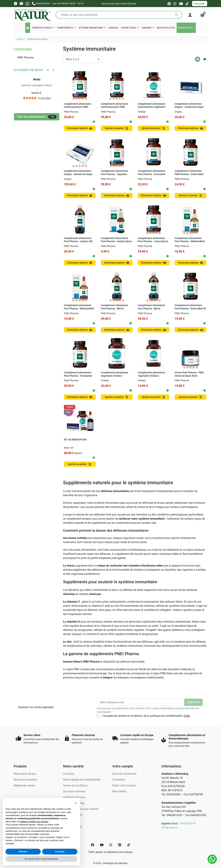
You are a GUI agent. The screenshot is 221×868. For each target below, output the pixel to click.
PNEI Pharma (26, 58)
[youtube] (181, 4)
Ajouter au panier (117, 128)
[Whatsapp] (28, 3)
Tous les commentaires (37, 117)
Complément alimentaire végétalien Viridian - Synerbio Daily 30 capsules (152, 376)
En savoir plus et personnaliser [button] (42, 859)
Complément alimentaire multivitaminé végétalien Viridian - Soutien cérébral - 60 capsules (153, 109)
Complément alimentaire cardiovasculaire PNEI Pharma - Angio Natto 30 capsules (78, 109)
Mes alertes (119, 791)
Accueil (20, 39)
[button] (202, 15)
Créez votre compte (124, 785)
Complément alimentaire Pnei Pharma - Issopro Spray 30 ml (116, 241)
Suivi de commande (124, 774)
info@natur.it (169, 828)
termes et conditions (75, 785)
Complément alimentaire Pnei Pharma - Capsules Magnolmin (115, 174)
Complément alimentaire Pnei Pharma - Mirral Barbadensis (152, 309)
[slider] (32, 98)
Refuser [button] (23, 852)
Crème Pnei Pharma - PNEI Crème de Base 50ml (189, 374)
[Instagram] (111, 845)
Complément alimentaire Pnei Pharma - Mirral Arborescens (115, 309)
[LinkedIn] (120, 845)
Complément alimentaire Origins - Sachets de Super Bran (78, 174)
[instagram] (175, 4)
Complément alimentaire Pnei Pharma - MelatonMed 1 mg (79, 309)
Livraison (69, 774)
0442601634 (188, 823)
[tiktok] (187, 4)
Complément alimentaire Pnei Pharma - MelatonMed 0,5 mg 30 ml (190, 241)
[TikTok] (129, 845)
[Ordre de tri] (83, 59)
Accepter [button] (60, 852)
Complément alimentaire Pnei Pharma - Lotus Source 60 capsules (153, 241)
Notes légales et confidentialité (82, 780)
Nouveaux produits (25, 780)
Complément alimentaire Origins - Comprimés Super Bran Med (189, 107)
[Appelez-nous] (41, 3)
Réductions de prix (25, 774)
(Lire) (187, 716)
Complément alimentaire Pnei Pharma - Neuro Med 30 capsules (190, 309)
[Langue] (200, 4)
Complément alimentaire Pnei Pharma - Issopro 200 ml (78, 241)
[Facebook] (93, 845)
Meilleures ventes (24, 785)
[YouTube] (102, 845)
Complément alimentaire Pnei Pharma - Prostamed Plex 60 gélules (78, 376)
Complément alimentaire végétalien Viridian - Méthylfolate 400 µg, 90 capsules (115, 377)
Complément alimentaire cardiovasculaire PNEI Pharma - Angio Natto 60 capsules (115, 109)
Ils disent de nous (28, 70)
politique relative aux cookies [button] (34, 822)
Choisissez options (80, 128)
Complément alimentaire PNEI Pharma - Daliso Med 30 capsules (189, 174)
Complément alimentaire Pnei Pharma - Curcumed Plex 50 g (152, 174)
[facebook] (169, 4)
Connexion (119, 780)
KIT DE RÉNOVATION (75, 440)
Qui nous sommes (74, 791)
